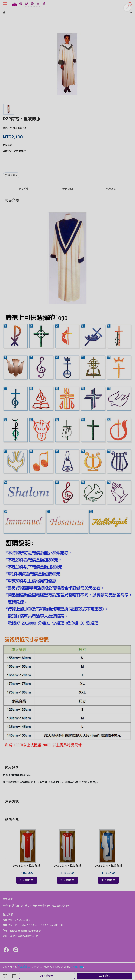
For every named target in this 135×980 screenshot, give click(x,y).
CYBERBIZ (77, 967)
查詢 (5, 906)
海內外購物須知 (41, 906)
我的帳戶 (26, 906)
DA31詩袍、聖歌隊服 (108, 866)
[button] (130, 860)
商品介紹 (24, 189)
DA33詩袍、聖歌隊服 (27, 866)
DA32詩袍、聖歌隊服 (67, 866)
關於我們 (14, 906)
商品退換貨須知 (60, 906)
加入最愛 (11, 175)
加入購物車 (47, 976)
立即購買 (104, 976)
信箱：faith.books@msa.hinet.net (22, 931)
